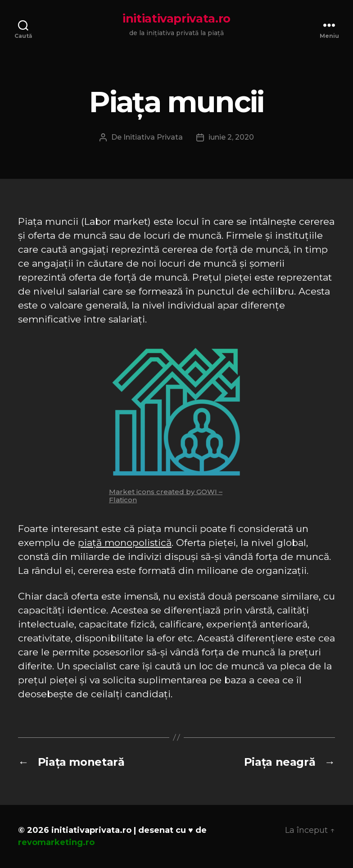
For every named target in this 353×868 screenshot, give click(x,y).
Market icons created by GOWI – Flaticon (166, 496)
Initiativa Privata (153, 137)
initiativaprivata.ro (176, 18)
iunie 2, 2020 (231, 137)
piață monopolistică (125, 543)
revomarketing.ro (56, 842)
